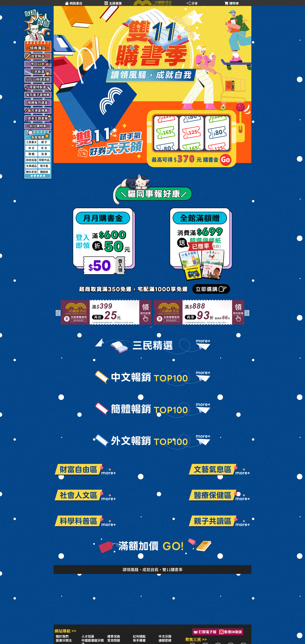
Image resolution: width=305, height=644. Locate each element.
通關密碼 (165, 640)
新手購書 (139, 640)
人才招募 (88, 636)
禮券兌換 (114, 636)
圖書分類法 (64, 640)
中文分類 (165, 636)
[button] (247, 313)
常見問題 (114, 640)
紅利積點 (139, 636)
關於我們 (62, 636)
